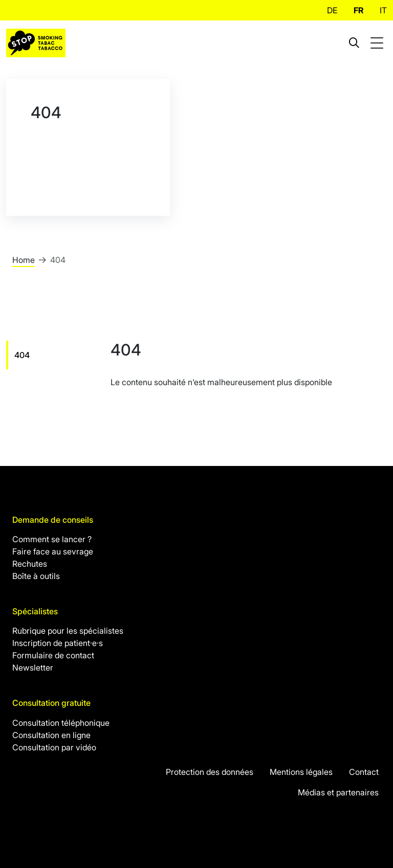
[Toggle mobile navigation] (378, 43)
